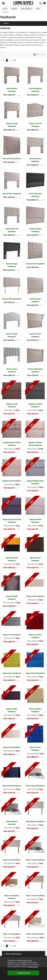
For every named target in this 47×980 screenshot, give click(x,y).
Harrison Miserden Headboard (35, 195)
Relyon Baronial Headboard (12, 823)
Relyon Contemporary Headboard (12, 897)
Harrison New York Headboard (12, 230)
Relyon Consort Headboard (35, 860)
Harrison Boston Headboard (12, 90)
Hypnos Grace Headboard (12, 673)
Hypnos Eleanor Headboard (35, 559)
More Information (14, 954)
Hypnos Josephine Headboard (35, 710)
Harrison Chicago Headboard (12, 125)
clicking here (33, 967)
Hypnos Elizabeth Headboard (12, 598)
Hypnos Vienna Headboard (12, 786)
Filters (6, 23)
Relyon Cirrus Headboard (12, 860)
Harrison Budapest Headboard (35, 90)
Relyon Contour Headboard (35, 896)
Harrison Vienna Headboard (12, 370)
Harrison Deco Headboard (12, 159)
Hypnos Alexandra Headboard (12, 559)
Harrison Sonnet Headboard (35, 300)
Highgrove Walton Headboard (35, 521)
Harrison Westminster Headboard (35, 370)
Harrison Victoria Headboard (35, 335)
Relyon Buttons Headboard (35, 822)
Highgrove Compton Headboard (35, 405)
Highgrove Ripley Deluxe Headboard (35, 482)
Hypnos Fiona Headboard (12, 635)
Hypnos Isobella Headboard (12, 710)
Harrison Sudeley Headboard (12, 335)
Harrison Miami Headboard (12, 194)
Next (15, 60)
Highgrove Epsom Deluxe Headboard (12, 444)
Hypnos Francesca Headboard (35, 636)
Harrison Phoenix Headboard (35, 230)
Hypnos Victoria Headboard (35, 749)
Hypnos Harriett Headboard (35, 673)
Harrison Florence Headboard (35, 160)
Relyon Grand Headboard (35, 934)
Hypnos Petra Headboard (12, 747)
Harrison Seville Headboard (12, 299)
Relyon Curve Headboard (12, 934)
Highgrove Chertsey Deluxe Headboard (35, 444)
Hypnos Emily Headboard (35, 596)
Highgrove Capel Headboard (12, 405)
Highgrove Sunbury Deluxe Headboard (12, 521)
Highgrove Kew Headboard (12, 481)
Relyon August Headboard (35, 786)
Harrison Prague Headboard (12, 265)
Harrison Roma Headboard (35, 264)
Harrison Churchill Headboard (35, 125)
